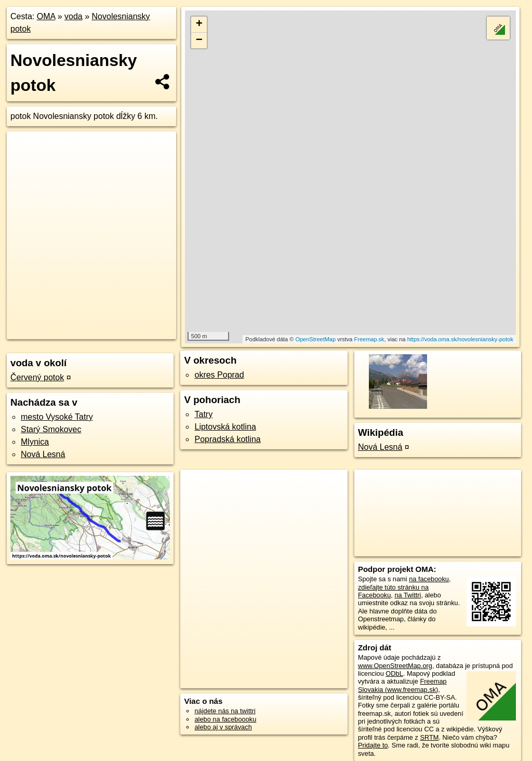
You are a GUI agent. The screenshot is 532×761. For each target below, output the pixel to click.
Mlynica (35, 442)
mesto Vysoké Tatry (57, 417)
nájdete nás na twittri (225, 711)
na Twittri (408, 595)
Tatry (203, 414)
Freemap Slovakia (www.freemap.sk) (402, 685)
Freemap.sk (369, 339)
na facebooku (429, 579)
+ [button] (199, 24)
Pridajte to (373, 745)
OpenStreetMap (315, 339)
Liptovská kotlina (225, 427)
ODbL (394, 673)
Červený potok (37, 377)
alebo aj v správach (223, 727)
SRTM (429, 737)
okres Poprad (219, 375)
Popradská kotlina (227, 439)
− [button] (199, 41)
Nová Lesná (43, 454)
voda (74, 16)
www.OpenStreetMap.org (395, 666)
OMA (46, 16)
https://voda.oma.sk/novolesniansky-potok (460, 339)
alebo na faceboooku (225, 719)
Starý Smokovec (51, 429)
